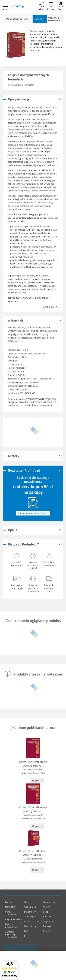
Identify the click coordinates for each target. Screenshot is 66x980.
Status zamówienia (11, 913)
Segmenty (48, 922)
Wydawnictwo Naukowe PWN (33, 354)
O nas (27, 902)
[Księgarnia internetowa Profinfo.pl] (18, 6)
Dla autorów (30, 912)
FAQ (26, 931)
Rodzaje (47, 926)
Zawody (47, 931)
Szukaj (39, 19)
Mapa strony (30, 926)
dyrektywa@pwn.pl (43, 406)
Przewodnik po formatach (21, 85)
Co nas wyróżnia (32, 922)
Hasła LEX (48, 917)
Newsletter (10, 907)
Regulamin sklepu (14, 919)
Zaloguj (41, 6)
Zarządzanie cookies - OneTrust (22, 947)
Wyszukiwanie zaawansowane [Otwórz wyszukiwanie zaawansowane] (55, 19)
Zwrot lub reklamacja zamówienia (11, 935)
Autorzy (47, 907)
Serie (46, 912)
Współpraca (30, 907)
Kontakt (9, 902)
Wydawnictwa (50, 902)
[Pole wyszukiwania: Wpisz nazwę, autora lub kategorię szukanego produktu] (17, 19)
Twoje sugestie (31, 917)
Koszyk (60, 6)
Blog (26, 936)
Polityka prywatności (11, 926)
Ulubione (51, 6)
